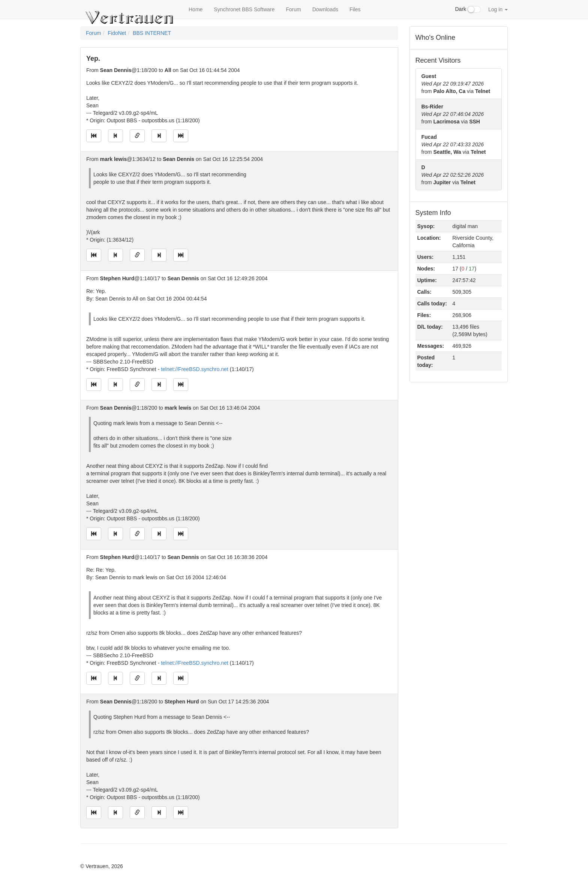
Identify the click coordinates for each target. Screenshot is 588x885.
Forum (293, 9)
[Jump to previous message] (115, 136)
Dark (468, 9)
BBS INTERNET (152, 33)
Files (355, 9)
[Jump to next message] (159, 136)
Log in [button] (498, 9)
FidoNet (117, 33)
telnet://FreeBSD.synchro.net (195, 369)
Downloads (325, 9)
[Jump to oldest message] (94, 136)
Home (196, 9)
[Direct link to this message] (137, 136)
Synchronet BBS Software (244, 9)
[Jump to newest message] (181, 136)
